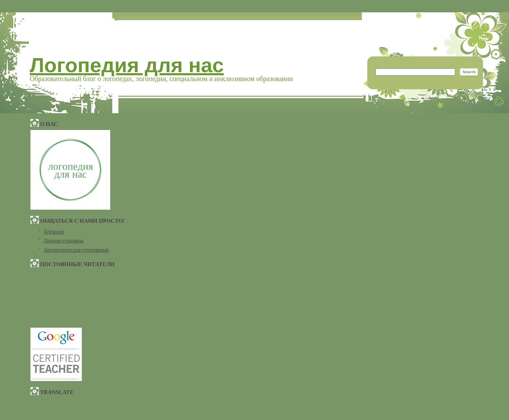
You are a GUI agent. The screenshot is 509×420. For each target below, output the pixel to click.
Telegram (54, 232)
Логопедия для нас (127, 65)
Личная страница (63, 241)
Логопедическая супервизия (76, 250)
